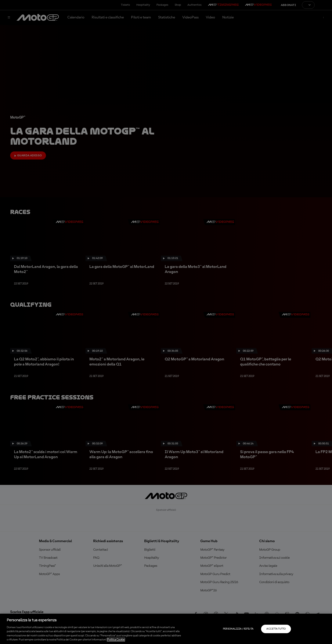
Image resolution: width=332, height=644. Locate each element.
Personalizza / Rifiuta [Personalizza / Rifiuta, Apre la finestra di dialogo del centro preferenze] (238, 629)
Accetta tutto (276, 629)
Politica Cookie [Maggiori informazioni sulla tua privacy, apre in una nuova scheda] (116, 640)
